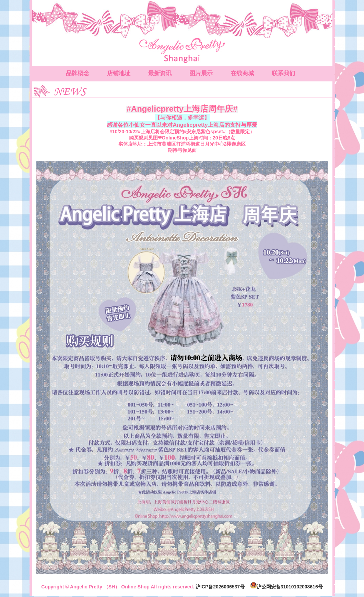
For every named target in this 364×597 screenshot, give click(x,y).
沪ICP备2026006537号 (220, 587)
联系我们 (283, 73)
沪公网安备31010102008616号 (286, 587)
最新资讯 (160, 73)
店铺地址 (119, 73)
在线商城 (242, 73)
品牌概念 (78, 73)
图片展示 (201, 73)
